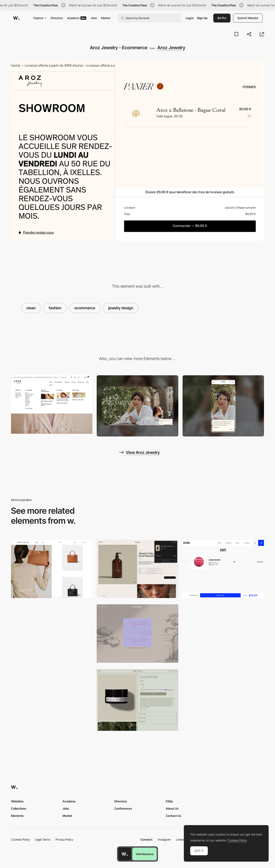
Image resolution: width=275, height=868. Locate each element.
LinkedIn (181, 839)
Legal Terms (43, 839)
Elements (17, 816)
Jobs (94, 18)
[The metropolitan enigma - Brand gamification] (137, 634)
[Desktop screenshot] (137, 406)
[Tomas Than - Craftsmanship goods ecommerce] (52, 569)
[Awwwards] (16, 18)
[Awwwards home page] (125, 854)
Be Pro (222, 18)
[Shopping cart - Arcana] (137, 700)
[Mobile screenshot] (223, 406)
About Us (172, 808)
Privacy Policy (64, 839)
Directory (57, 18)
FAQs (169, 801)
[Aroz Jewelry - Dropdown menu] (52, 404)
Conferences (123, 808)
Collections (19, 808)
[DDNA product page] (52, 698)
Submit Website (248, 18)
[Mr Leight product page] (223, 634)
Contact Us (173, 816)
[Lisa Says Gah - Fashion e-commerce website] (52, 634)
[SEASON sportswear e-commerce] (223, 569)
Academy (77, 18)
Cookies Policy (20, 839)
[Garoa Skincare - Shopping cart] (137, 569)
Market (106, 18)
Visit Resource (145, 854)
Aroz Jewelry (171, 48)
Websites (17, 801)
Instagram (164, 839)
